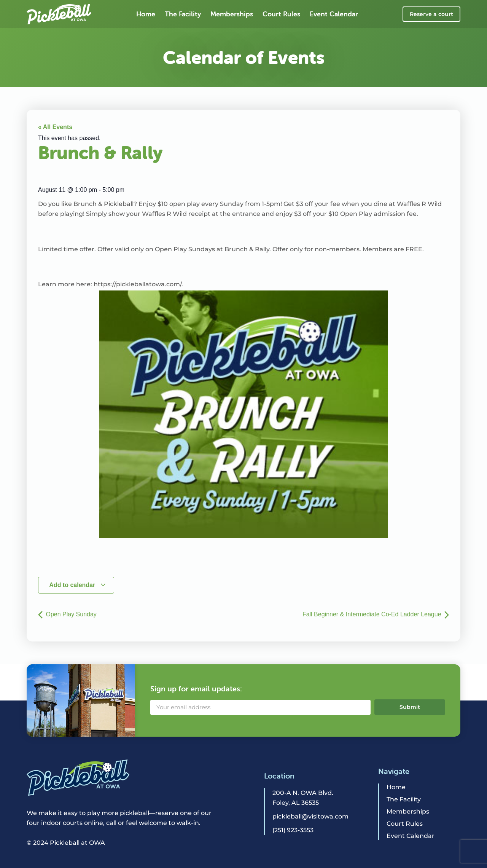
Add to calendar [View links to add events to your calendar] (77, 585)
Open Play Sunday (67, 614)
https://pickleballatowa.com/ (138, 284)
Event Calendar (334, 14)
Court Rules (281, 14)
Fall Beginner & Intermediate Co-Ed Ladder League (376, 614)
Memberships (232, 14)
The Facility (183, 14)
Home (146, 14)
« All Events (55, 127)
